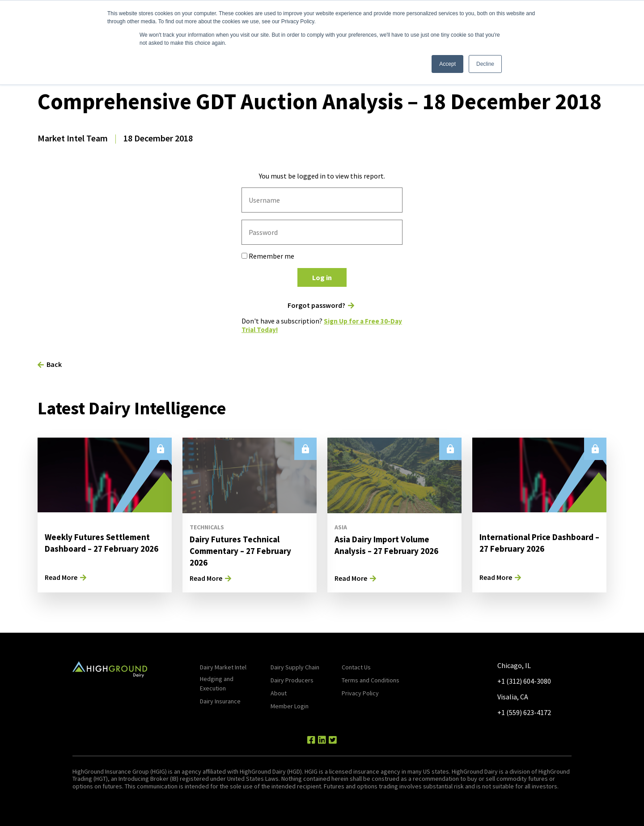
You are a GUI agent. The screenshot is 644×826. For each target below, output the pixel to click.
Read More (61, 577)
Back (54, 364)
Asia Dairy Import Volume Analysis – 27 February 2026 (389, 545)
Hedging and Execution (217, 683)
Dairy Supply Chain (295, 667)
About (279, 693)
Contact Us (356, 667)
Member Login (290, 706)
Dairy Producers (292, 680)
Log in (322, 277)
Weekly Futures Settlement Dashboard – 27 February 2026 (100, 548)
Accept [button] (447, 64)
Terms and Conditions (371, 680)
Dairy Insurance (220, 701)
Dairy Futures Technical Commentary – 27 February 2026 (244, 551)
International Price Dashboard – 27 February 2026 (529, 548)
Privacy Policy (360, 693)
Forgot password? (316, 305)
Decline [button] (485, 64)
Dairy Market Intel (223, 667)
